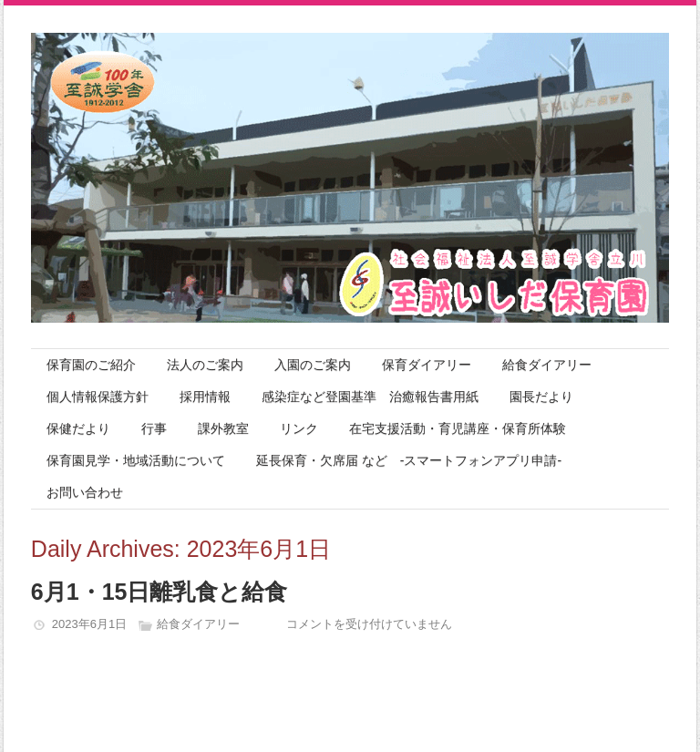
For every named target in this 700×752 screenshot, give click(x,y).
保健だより (78, 428)
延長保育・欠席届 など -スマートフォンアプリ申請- (409, 460)
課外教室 (223, 428)
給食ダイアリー (547, 365)
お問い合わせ (85, 492)
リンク (299, 428)
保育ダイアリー (427, 365)
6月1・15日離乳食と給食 (160, 592)
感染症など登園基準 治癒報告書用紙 (370, 397)
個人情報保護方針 (98, 397)
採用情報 (205, 397)
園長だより (541, 397)
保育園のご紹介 (91, 365)
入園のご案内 (313, 365)
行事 (154, 428)
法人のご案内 (205, 365)
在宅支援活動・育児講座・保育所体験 (458, 428)
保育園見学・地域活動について (136, 460)
